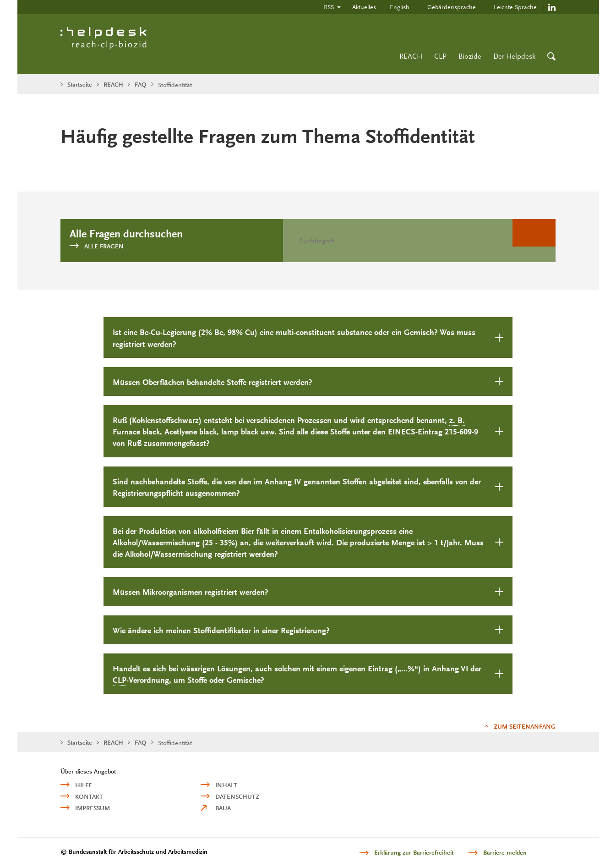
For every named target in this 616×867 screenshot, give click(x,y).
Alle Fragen (104, 246)
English (400, 7)
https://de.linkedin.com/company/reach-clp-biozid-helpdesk (552, 7)
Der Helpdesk (514, 56)
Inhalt (226, 785)
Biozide (470, 56)
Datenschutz (237, 797)
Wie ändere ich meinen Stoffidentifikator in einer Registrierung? (221, 631)
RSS (329, 7)
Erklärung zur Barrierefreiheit (414, 853)
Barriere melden (505, 853)
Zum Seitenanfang (525, 727)
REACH (411, 56)
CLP (440, 56)
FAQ (141, 85)
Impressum (93, 808)
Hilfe (84, 785)
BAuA (223, 808)
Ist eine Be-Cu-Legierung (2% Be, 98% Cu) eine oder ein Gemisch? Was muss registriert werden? (294, 338)
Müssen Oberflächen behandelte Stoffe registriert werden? (213, 382)
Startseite (80, 85)
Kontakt (89, 797)
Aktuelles (364, 7)
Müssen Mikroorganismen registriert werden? (191, 592)
